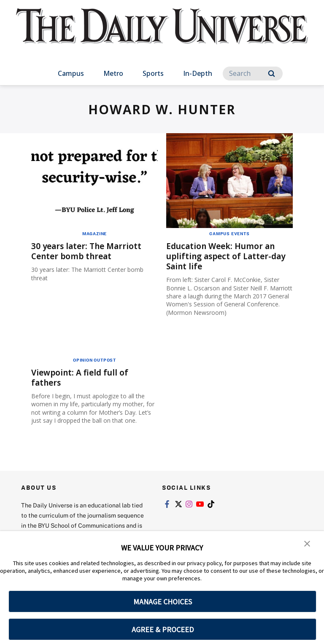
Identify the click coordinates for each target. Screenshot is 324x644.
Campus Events (229, 233)
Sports (153, 73)
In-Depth (198, 73)
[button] (307, 543)
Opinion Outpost (94, 360)
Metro (113, 73)
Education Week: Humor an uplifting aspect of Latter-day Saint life (229, 256)
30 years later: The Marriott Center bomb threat (89, 251)
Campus (71, 73)
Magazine (94, 233)
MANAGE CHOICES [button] (163, 602)
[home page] (162, 34)
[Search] (253, 74)
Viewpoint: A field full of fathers (82, 377)
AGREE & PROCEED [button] (163, 629)
